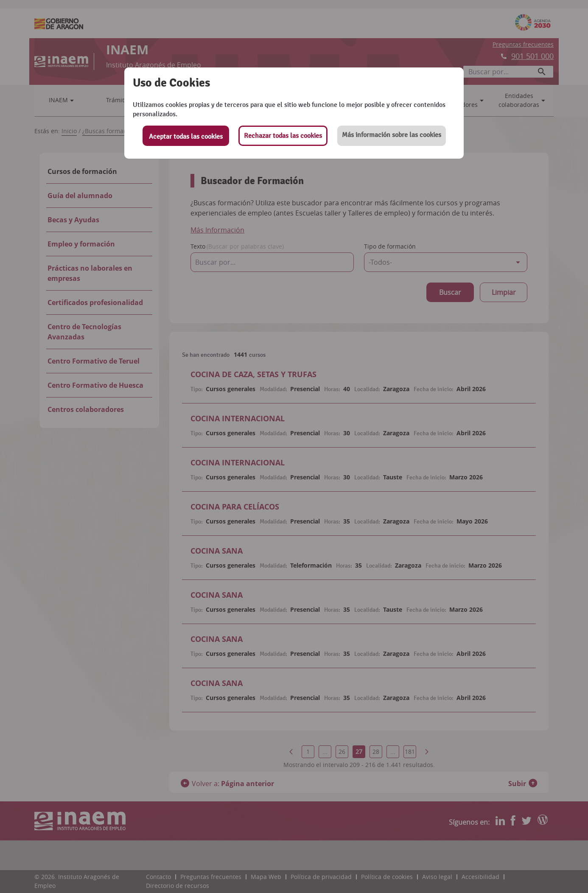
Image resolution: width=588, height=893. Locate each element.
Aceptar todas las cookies (186, 137)
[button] (392, 136)
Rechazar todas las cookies (283, 136)
